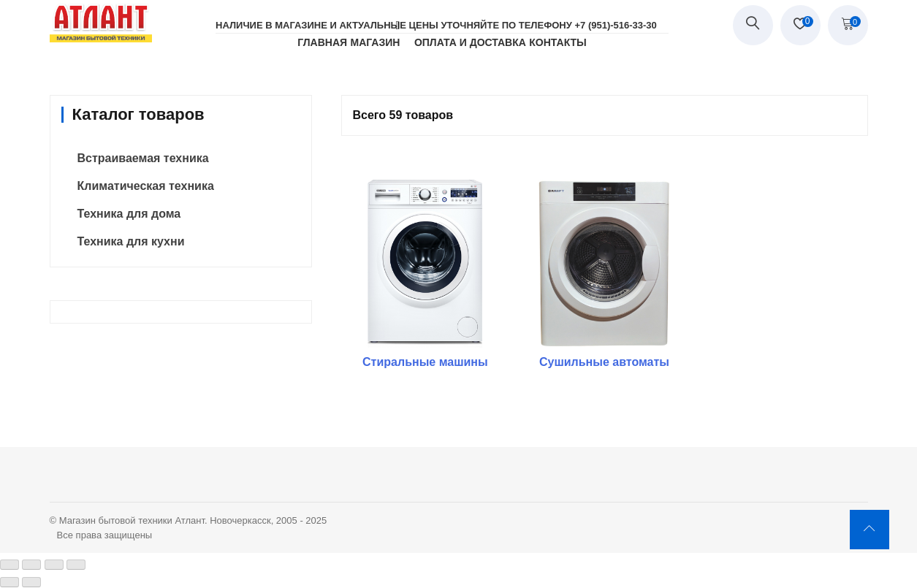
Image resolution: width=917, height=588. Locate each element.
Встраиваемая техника (143, 158)
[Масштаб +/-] (76, 565)
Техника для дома (129, 214)
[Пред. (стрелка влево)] (9, 582)
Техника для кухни (131, 241)
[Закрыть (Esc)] (9, 565)
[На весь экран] (54, 565)
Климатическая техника (146, 186)
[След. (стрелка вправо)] (31, 582)
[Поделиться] (31, 565)
